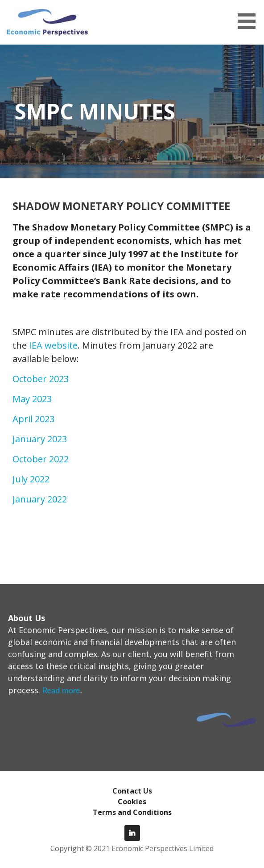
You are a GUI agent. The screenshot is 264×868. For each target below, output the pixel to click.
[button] (250, 21)
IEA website (53, 345)
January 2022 (40, 499)
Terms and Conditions (132, 812)
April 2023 (33, 419)
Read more (61, 690)
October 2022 (41, 459)
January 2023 (40, 439)
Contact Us (132, 791)
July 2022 (31, 479)
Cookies (132, 802)
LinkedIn (132, 833)
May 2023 (32, 399)
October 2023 (41, 379)
